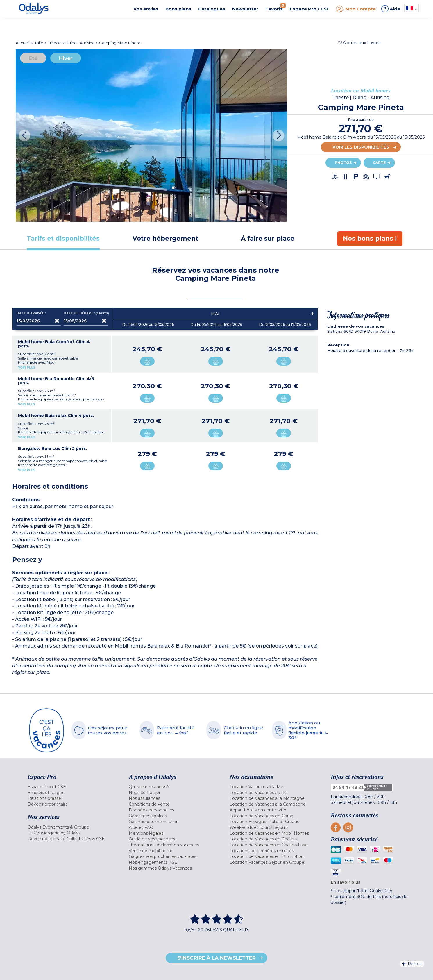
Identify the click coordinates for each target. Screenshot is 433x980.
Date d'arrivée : (31, 313)
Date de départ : (86, 313)
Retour (412, 964)
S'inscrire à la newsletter (216, 958)
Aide (391, 9)
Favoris (275, 7)
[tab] (63, 238)
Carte (379, 163)
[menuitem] (71, 787)
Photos (343, 163)
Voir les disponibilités (361, 147)
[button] (359, 43)
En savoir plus (346, 882)
